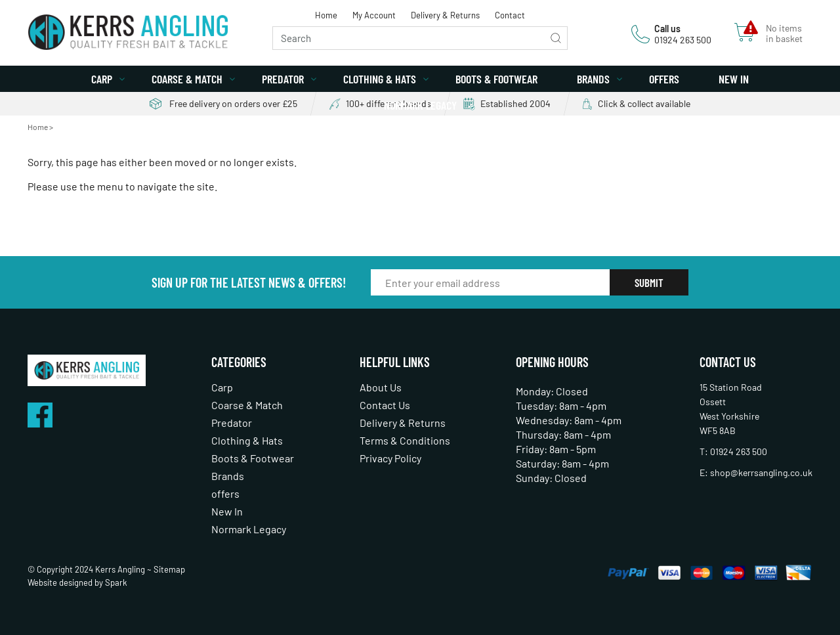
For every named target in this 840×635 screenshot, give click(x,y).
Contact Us (385, 405)
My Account (374, 15)
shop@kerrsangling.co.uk (761, 472)
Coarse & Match (187, 79)
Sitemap (169, 569)
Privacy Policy (390, 458)
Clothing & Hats (380, 79)
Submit (649, 282)
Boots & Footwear (496, 79)
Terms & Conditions (405, 440)
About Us (381, 387)
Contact (510, 15)
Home (326, 15)
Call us (667, 29)
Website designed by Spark (77, 582)
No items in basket (784, 33)
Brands (593, 79)
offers (664, 79)
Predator (283, 79)
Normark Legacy (420, 105)
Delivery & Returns (445, 15)
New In (734, 79)
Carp (102, 79)
